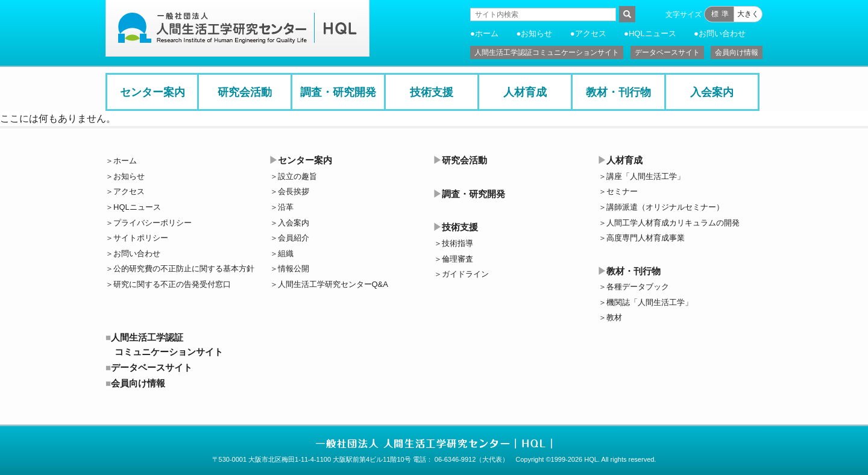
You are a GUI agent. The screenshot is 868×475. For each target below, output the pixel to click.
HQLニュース (653, 33)
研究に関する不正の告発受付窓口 (172, 284)
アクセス (591, 33)
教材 (614, 317)
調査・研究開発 (338, 92)
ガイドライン (465, 274)
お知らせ (536, 33)
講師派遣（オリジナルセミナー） (665, 207)
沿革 (286, 207)
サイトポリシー (141, 238)
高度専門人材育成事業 (646, 238)
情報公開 (294, 269)
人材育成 (525, 92)
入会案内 (712, 92)
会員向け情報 (737, 52)
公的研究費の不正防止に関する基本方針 (184, 269)
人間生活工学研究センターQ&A (333, 284)
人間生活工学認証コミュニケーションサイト (547, 52)
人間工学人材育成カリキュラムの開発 (673, 223)
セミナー (622, 191)
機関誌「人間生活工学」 (649, 302)
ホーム (487, 33)
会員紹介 (294, 238)
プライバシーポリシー (153, 223)
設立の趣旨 (297, 176)
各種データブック (638, 287)
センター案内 (153, 92)
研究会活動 (245, 92)
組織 (286, 253)
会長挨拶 (294, 191)
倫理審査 (458, 259)
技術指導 (458, 243)
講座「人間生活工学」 (646, 176)
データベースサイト (667, 52)
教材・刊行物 (618, 92)
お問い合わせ (722, 33)
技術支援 (432, 92)
